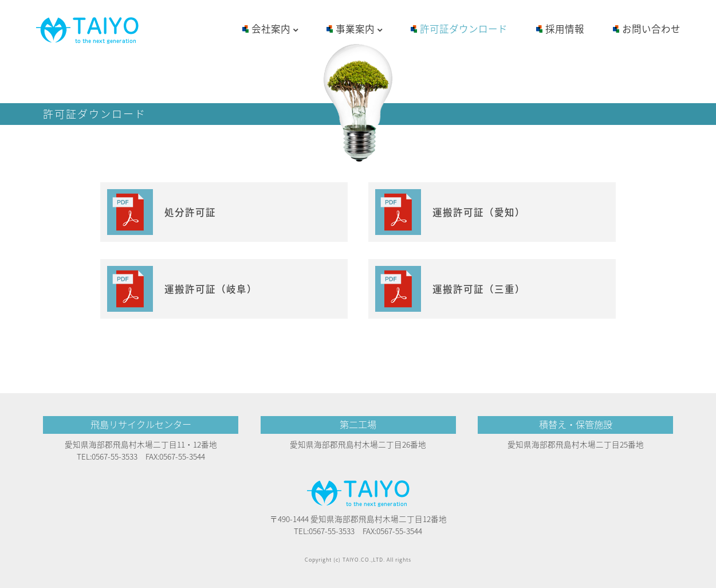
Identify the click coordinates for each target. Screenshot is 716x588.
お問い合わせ (651, 29)
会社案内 (275, 30)
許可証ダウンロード (464, 29)
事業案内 (359, 30)
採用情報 (565, 29)
